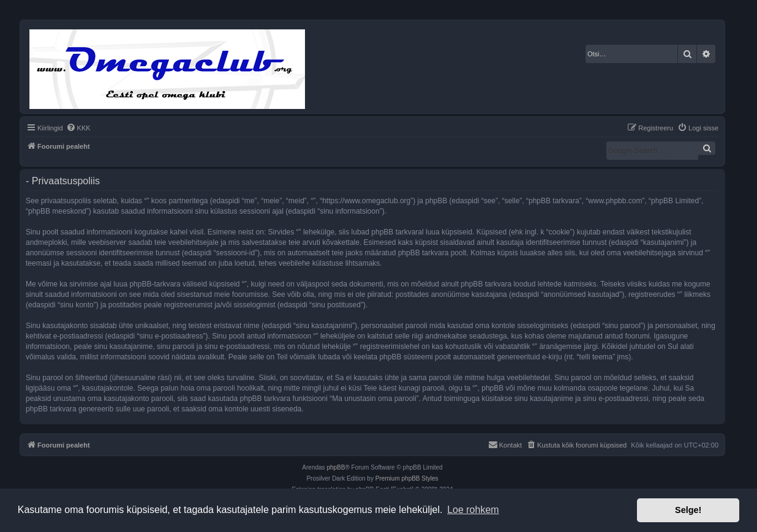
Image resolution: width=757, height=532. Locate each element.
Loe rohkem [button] (473, 510)
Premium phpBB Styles (407, 478)
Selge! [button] (688, 510)
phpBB (336, 467)
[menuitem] (78, 128)
